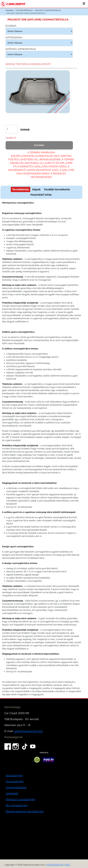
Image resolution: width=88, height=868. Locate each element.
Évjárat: (11, 26)
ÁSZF (68, 865)
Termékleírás (21, 189)
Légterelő (12, 793)
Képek (36, 189)
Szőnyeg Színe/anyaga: (21, 49)
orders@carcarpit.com (29, 731)
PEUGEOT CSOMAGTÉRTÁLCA (48, 10)
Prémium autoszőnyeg (21, 799)
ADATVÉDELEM (55, 865)
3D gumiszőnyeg (17, 805)
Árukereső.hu (44, 752)
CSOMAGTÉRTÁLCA (24, 10)
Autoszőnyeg (14, 775)
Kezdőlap (9, 10)
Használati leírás (41, 195)
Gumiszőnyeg (15, 781)
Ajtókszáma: (14, 38)
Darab (25, 130)
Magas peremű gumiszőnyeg (25, 811)
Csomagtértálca (16, 787)
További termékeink (57, 189)
